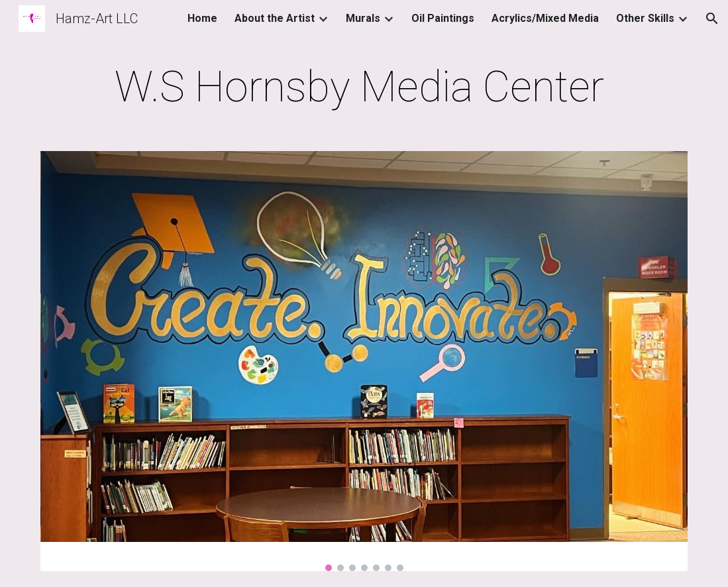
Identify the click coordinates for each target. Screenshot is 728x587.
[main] (364, 87)
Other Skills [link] (645, 18)
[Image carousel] (364, 361)
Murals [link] (363, 18)
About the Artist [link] (275, 18)
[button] (712, 19)
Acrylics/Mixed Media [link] (545, 18)
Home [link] (202, 18)
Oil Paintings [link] (443, 18)
